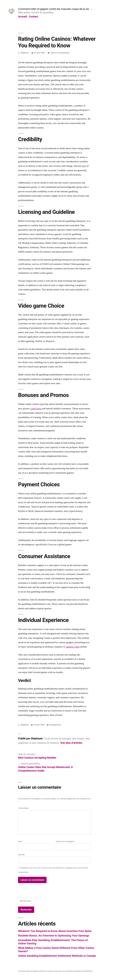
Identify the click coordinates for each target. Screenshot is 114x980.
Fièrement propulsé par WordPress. (79, 971)
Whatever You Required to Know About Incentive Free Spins (55, 931)
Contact (33, 16)
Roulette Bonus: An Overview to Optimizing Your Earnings (54, 936)
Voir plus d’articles (71, 743)
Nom (20, 841)
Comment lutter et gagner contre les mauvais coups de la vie (53, 9)
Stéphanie (25, 53)
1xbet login (36, 409)
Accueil (22, 16)
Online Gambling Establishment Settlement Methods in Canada (57, 956)
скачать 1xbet (73, 647)
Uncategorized (55, 725)
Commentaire (23, 808)
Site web (21, 855)
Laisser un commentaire (60, 53)
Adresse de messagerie (65, 841)
